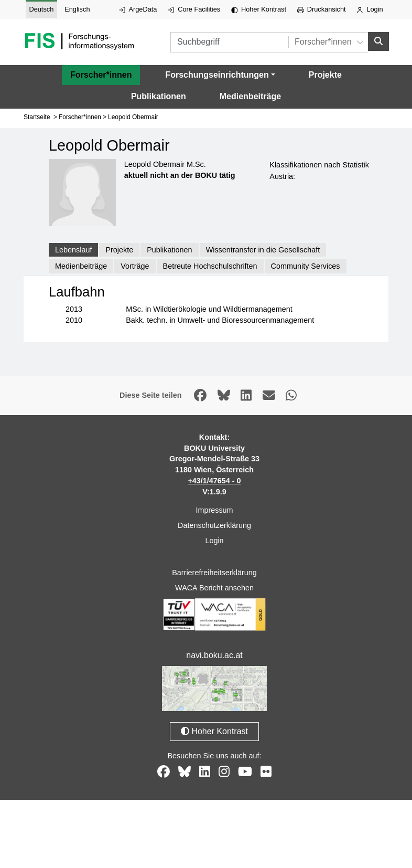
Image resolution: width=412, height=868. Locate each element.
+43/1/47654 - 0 (214, 479)
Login (370, 9)
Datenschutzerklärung (214, 523)
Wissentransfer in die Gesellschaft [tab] (263, 248)
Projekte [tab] (119, 248)
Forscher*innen (101, 73)
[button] (220, 73)
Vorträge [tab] (135, 264)
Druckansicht (322, 9)
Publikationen (159, 94)
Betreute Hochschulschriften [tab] (210, 264)
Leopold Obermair (133, 115)
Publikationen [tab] (169, 248)
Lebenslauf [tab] (73, 248)
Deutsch (41, 9)
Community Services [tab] (306, 264)
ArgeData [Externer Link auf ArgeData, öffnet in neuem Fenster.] (138, 9)
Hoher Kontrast (259, 9)
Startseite (37, 115)
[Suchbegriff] (212, 41)
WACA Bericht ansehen (214, 586)
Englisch (77, 9)
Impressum (214, 509)
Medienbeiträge (250, 94)
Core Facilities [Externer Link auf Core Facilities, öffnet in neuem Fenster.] (194, 9)
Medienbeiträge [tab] (81, 264)
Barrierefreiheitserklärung (214, 570)
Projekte (325, 73)
